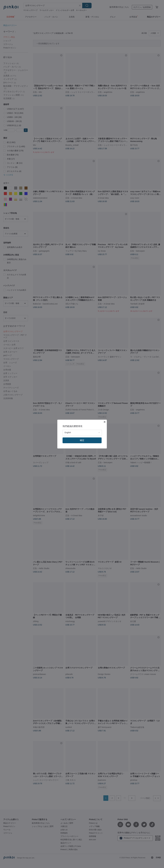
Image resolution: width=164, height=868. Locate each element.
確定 (82, 440)
